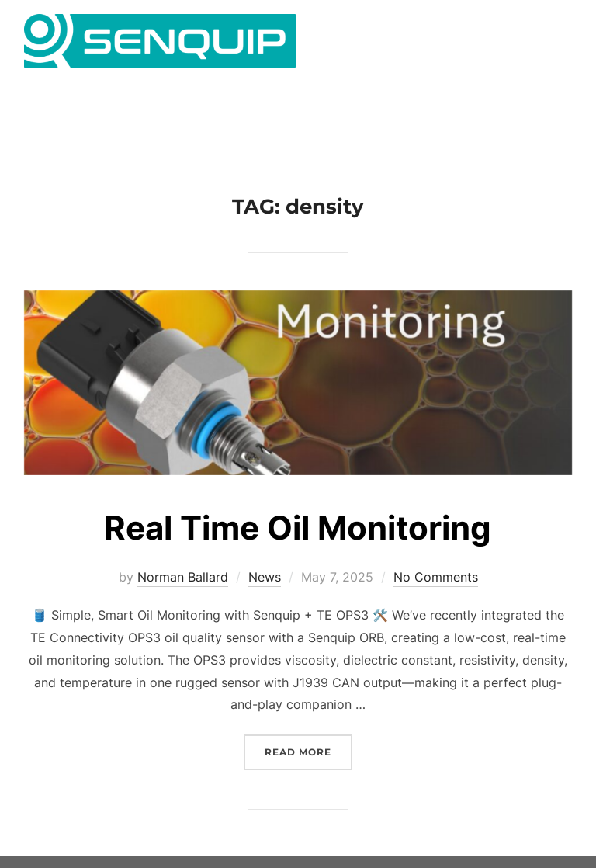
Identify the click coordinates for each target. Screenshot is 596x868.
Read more (308, 775)
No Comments (436, 602)
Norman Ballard (183, 602)
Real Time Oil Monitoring (298, 552)
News (265, 602)
